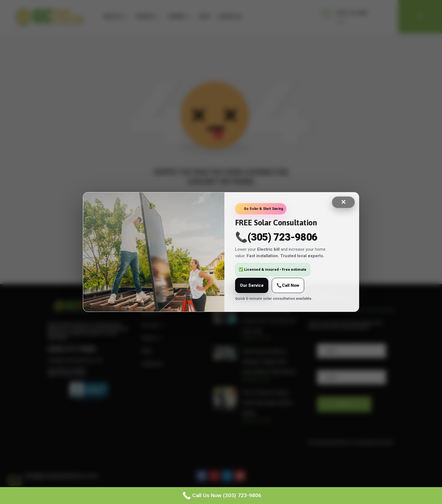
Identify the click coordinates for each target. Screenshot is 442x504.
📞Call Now (288, 285)
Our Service (252, 285)
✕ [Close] (343, 202)
